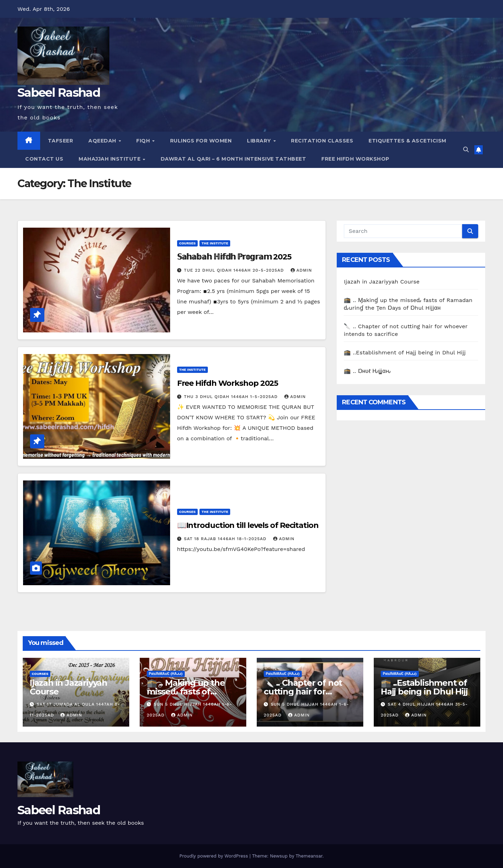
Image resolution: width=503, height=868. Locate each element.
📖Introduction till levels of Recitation (248, 525)
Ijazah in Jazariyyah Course (382, 282)
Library (260, 141)
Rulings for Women (201, 141)
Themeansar (309, 856)
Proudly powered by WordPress (214, 856)
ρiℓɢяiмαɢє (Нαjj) (166, 674)
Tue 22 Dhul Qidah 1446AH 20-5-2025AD (235, 270)
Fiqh (144, 141)
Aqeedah (103, 141)
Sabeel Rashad (59, 93)
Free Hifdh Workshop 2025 (228, 383)
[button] (466, 150)
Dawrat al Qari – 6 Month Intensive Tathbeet (234, 159)
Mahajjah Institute (110, 159)
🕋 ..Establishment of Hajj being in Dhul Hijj (405, 352)
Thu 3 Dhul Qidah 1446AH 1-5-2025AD (232, 397)
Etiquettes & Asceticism (407, 141)
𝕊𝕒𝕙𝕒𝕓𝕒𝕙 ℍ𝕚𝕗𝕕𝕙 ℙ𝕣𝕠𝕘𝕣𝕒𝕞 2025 (234, 257)
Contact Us (44, 159)
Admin (301, 270)
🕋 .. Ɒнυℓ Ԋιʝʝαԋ (367, 371)
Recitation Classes (322, 141)
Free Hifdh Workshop (355, 159)
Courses (187, 243)
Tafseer (61, 141)
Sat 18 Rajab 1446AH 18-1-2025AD (226, 539)
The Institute (215, 243)
